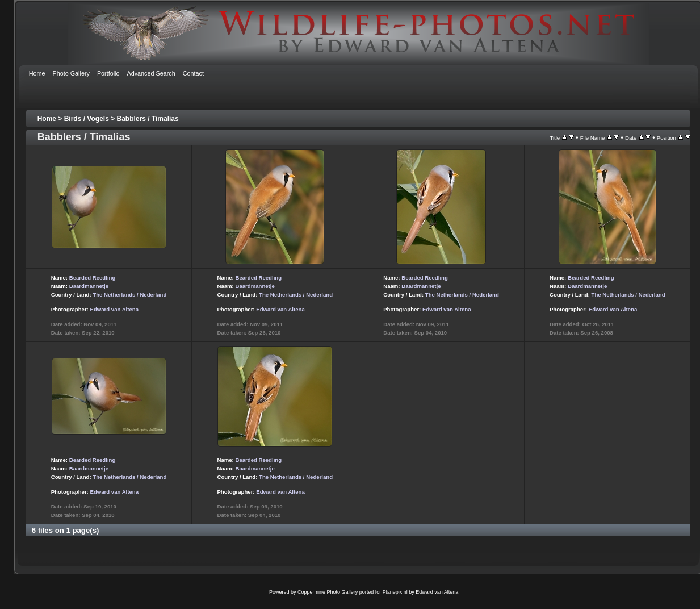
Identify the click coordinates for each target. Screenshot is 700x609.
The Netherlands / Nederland (129, 295)
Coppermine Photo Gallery (328, 592)
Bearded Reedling (93, 278)
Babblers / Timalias (148, 119)
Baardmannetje (89, 286)
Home (47, 119)
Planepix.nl (395, 592)
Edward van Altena (114, 309)
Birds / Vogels (87, 119)
